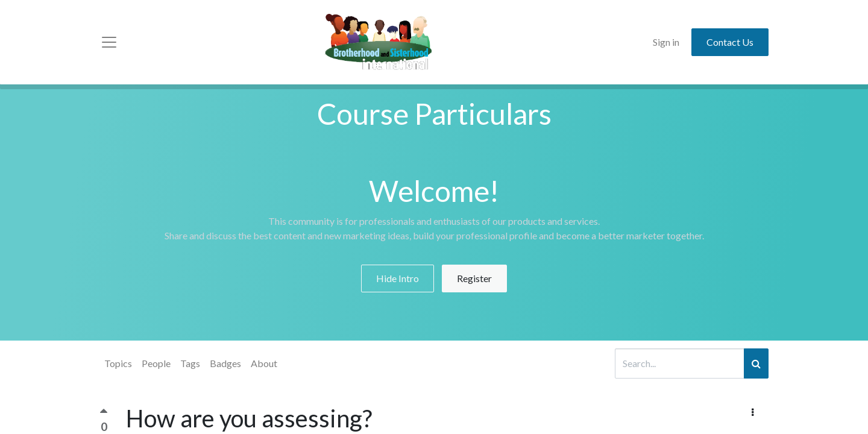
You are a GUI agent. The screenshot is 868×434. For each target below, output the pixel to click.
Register (474, 278)
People (156, 363)
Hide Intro (398, 278)
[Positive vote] (104, 414)
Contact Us (730, 42)
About (264, 363)
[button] (753, 412)
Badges (225, 363)
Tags (190, 363)
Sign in (666, 42)
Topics (118, 363)
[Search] (756, 363)
